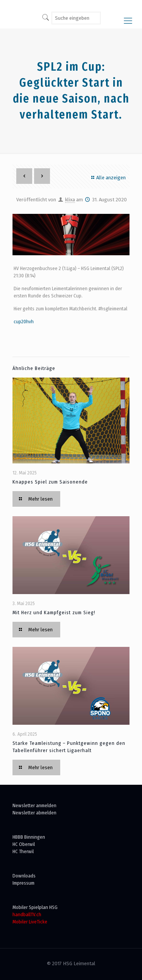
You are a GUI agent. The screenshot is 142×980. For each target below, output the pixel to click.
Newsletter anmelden (34, 805)
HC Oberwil (24, 844)
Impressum (23, 883)
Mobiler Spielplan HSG (35, 907)
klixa (70, 200)
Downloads (24, 876)
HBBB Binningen (29, 837)
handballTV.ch (27, 914)
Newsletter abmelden (34, 813)
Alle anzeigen (108, 178)
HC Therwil (23, 851)
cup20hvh (24, 322)
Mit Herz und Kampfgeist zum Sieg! (54, 612)
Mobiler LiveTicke (30, 922)
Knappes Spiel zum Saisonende (50, 482)
